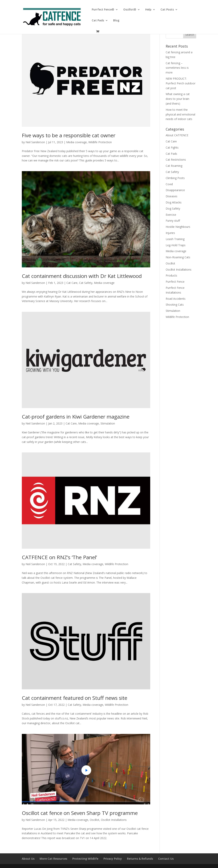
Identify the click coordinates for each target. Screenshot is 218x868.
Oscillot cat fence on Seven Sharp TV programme (80, 813)
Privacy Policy (113, 859)
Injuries (170, 233)
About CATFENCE (177, 135)
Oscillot (95, 820)
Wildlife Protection (100, 142)
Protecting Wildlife (85, 859)
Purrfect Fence (175, 282)
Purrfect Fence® (103, 10)
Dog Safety (173, 208)
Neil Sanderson (35, 142)
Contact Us (166, 859)
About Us (28, 859)
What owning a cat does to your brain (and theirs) (178, 99)
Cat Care (72, 283)
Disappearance (175, 190)
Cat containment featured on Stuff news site (75, 698)
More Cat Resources (53, 859)
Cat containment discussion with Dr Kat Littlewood (82, 276)
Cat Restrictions (176, 160)
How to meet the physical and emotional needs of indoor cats (180, 114)
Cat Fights (172, 147)
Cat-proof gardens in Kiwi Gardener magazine (76, 417)
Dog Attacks (174, 202)
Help (148, 10)
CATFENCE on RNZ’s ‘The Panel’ (59, 557)
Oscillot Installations (114, 820)
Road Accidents (176, 299)
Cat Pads (98, 21)
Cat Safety (86, 283)
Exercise (171, 215)
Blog (116, 21)
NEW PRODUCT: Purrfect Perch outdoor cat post (181, 83)
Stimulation (108, 423)
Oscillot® (130, 10)
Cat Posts (167, 10)
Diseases (172, 196)
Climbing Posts (175, 178)
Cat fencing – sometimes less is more (177, 68)
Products (171, 275)
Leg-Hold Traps (176, 245)
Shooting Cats (175, 305)
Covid (169, 184)
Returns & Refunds (140, 859)
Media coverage (76, 142)
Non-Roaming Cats (178, 257)
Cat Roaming (174, 166)
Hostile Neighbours (178, 227)
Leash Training (175, 239)
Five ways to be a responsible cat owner (69, 135)
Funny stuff (173, 221)
